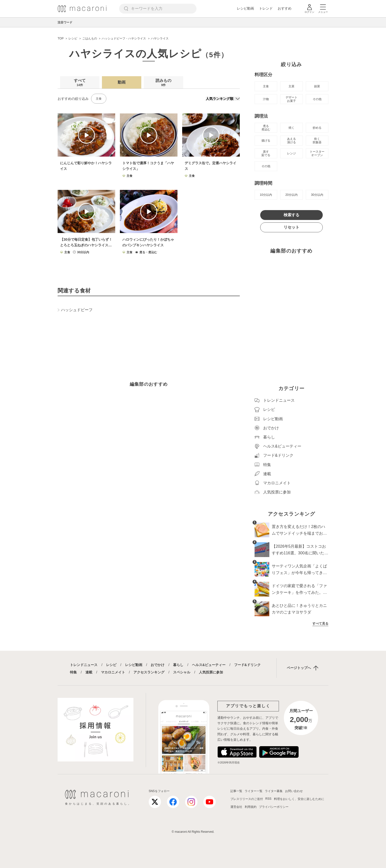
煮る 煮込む (266, 128)
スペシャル (182, 672)
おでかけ (158, 665)
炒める (317, 128)
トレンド (266, 8)
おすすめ (285, 8)
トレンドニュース (84, 665)
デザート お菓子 (291, 99)
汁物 (266, 99)
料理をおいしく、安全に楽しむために (299, 799)
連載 (89, 672)
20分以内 (291, 195)
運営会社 (236, 807)
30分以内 (317, 195)
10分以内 (266, 195)
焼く (291, 128)
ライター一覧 (254, 791)
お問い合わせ (294, 791)
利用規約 (251, 807)
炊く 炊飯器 (317, 141)
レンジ (291, 153)
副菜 (317, 86)
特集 (73, 672)
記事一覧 (236, 791)
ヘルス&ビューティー (209, 665)
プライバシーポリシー (274, 807)
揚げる (266, 141)
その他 (317, 99)
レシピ (111, 665)
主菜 (291, 86)
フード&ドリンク (247, 665)
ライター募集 (274, 791)
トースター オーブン (317, 153)
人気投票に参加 (211, 672)
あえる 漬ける (291, 141)
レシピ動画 (245, 8)
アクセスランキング (149, 672)
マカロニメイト (113, 672)
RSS (268, 799)
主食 (99, 99)
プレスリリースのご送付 (247, 799)
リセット (291, 227)
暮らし (178, 665)
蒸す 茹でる (266, 153)
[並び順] (223, 99)
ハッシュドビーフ (75, 310)
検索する (291, 215)
